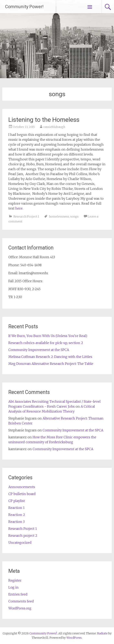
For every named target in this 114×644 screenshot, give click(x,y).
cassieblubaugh (54, 127)
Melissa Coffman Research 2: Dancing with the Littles (50, 357)
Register (15, 580)
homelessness (59, 217)
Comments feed (21, 601)
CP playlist (17, 501)
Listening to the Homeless (44, 120)
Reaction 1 (16, 508)
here (19, 208)
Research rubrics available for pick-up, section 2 (46, 343)
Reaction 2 (17, 515)
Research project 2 (23, 536)
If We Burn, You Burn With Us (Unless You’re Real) (48, 336)
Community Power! (24, 7)
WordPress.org (20, 608)
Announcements (22, 487)
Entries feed (18, 594)
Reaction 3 (16, 522)
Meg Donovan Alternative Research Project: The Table (51, 364)
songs (74, 217)
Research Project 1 (26, 217)
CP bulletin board (22, 494)
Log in (13, 587)
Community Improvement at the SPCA (39, 350)
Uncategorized (20, 542)
